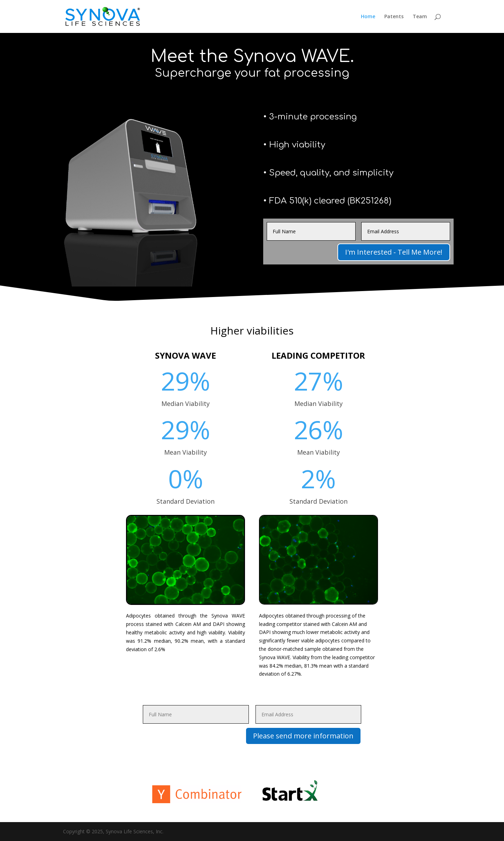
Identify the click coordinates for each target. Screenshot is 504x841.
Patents (394, 17)
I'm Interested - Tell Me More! (394, 252)
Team (420, 17)
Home (368, 17)
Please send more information (303, 736)
